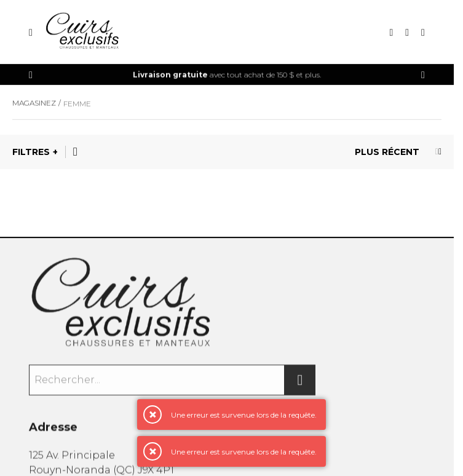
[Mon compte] (407, 32)
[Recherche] (391, 32)
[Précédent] (31, 75)
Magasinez (34, 104)
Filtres (31, 152)
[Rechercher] (300, 382)
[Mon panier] (423, 32)
